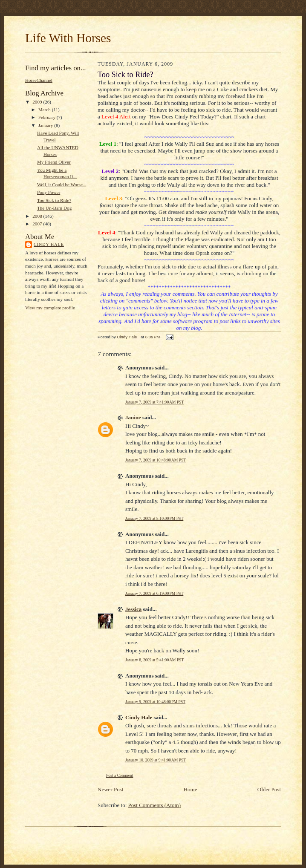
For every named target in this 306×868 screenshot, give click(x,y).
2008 (38, 216)
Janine (133, 417)
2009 (38, 102)
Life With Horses (68, 38)
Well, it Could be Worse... (62, 185)
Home (191, 789)
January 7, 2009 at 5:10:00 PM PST (154, 518)
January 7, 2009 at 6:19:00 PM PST (154, 593)
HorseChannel (39, 80)
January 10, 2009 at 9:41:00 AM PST (156, 760)
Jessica (133, 609)
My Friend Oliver (54, 162)
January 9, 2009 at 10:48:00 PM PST (155, 702)
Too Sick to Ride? (54, 200)
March (45, 110)
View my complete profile (50, 308)
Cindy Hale (49, 244)
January (46, 125)
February (48, 117)
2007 (38, 224)
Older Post (269, 789)
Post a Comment (120, 775)
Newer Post (110, 789)
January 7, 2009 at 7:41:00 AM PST (154, 402)
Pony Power (49, 192)
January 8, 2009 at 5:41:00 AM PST (154, 660)
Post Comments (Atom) (155, 805)
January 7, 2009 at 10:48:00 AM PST (156, 460)
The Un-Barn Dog (54, 208)
